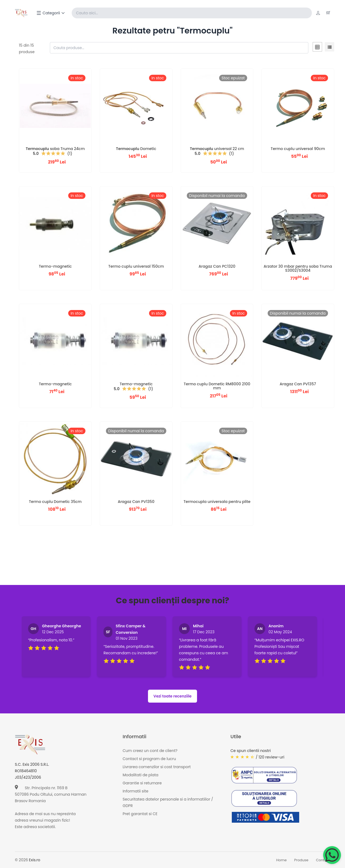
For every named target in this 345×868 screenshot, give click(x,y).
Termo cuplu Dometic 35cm (55, 502)
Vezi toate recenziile (172, 696)
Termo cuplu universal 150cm (136, 266)
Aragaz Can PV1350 (136, 502)
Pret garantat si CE (140, 814)
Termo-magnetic (55, 266)
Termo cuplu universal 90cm (298, 149)
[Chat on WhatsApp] (332, 855)
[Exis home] (21, 13)
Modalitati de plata (140, 775)
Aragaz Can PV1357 (298, 384)
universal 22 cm (217, 149)
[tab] (317, 48)
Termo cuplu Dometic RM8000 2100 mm (217, 386)
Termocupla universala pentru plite (217, 502)
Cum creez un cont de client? (150, 751)
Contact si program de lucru (149, 759)
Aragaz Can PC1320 (217, 266)
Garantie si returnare (142, 783)
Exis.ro (34, 860)
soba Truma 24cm (55, 149)
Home (282, 860)
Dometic (136, 149)
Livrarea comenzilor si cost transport (157, 767)
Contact (323, 860)
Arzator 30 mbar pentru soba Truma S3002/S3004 (298, 268)
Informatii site (135, 791)
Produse (301, 860)
